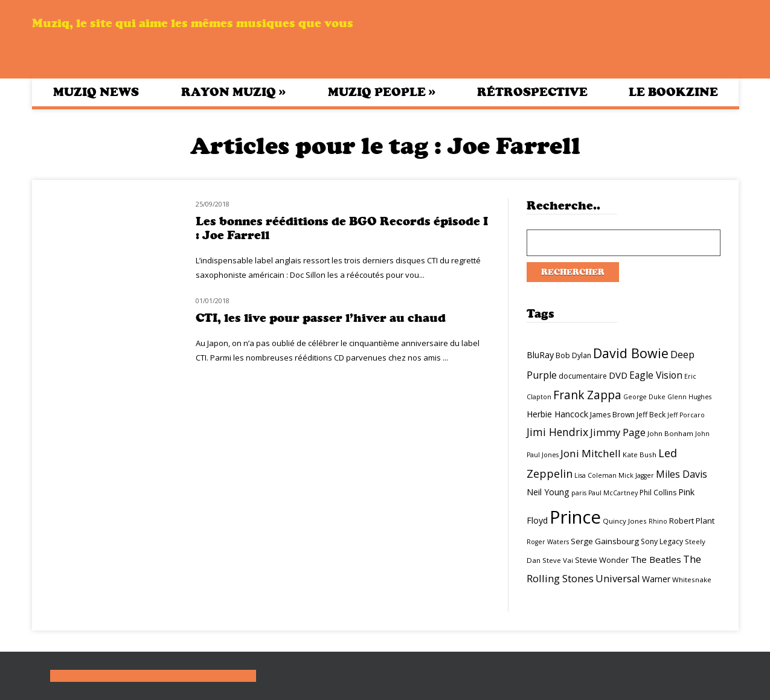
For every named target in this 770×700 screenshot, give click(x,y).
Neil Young (548, 492)
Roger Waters (548, 542)
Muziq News (96, 92)
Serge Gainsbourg (605, 541)
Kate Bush (640, 454)
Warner (656, 579)
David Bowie (631, 353)
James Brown (612, 415)
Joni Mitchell (591, 453)
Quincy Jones (625, 521)
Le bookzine (673, 92)
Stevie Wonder (602, 560)
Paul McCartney (613, 493)
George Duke (644, 397)
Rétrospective (532, 92)
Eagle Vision (656, 375)
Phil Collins (658, 493)
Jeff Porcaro (686, 415)
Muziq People (382, 92)
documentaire (583, 376)
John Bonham (670, 433)
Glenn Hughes (689, 397)
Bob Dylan (573, 355)
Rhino (658, 521)
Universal (618, 578)
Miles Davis (682, 474)
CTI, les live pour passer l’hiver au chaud (321, 318)
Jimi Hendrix (557, 432)
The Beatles (656, 559)
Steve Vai (558, 560)
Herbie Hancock (557, 414)
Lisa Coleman (595, 475)
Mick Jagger (636, 475)
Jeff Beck (651, 415)
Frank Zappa (587, 395)
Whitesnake (692, 580)
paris (579, 493)
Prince (575, 517)
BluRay (540, 355)
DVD (618, 375)
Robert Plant (692, 521)
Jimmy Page (618, 432)
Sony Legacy (662, 541)
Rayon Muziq (233, 92)
